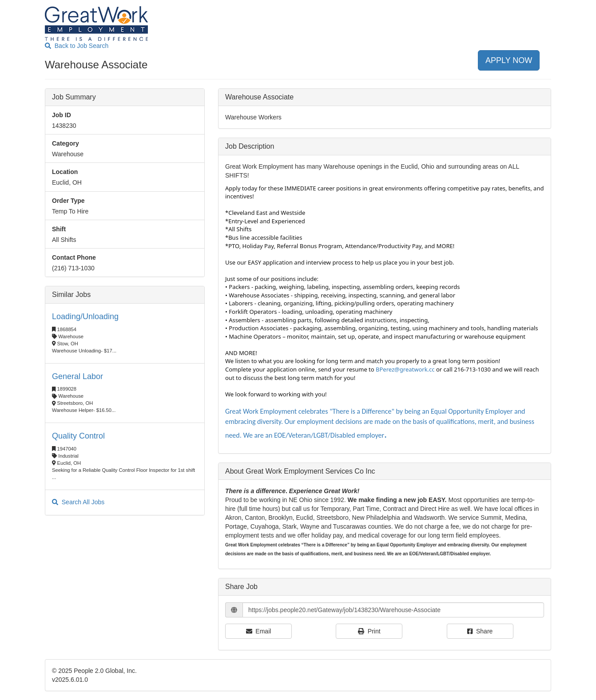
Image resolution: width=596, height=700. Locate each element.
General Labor (77, 376)
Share (480, 631)
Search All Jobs (78, 502)
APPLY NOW (509, 60)
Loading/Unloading (85, 316)
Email (259, 631)
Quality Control (78, 436)
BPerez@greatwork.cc (405, 369)
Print (369, 631)
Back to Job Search (77, 46)
